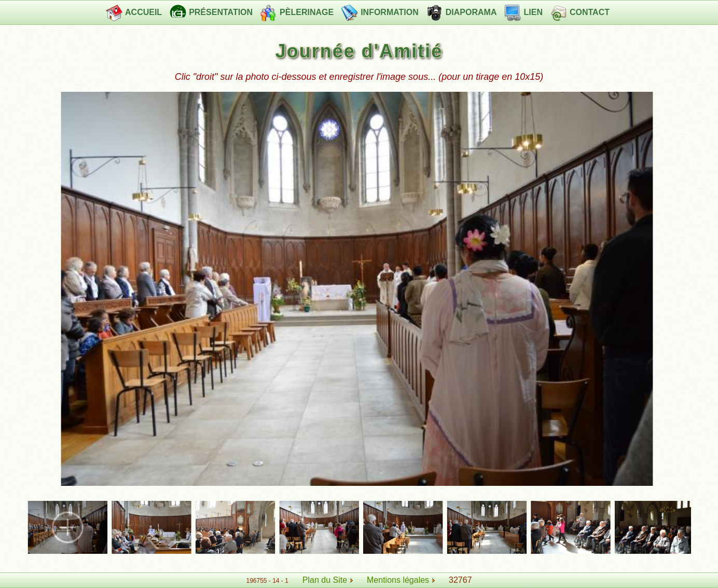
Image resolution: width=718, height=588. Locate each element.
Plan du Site (325, 580)
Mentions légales (401, 580)
